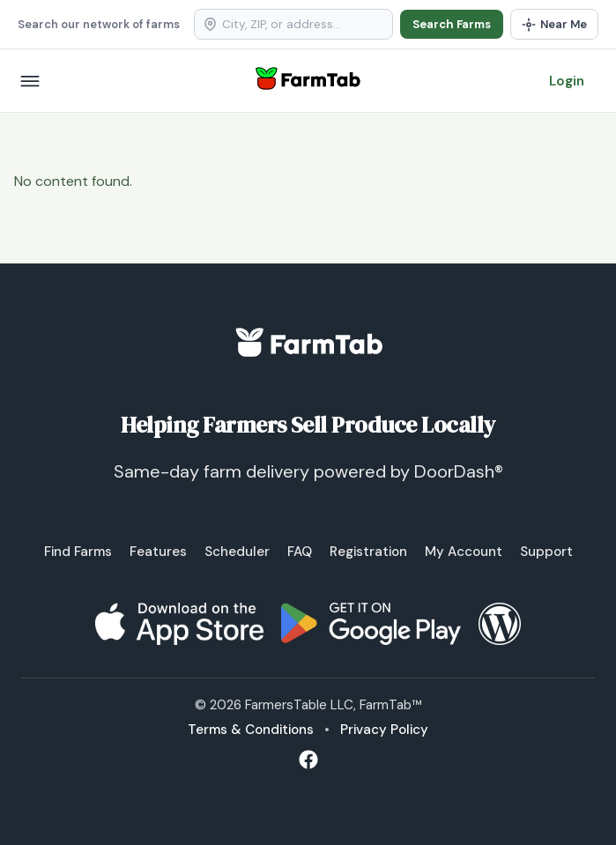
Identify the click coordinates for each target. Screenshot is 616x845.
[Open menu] (30, 81)
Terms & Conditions (251, 730)
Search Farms (452, 24)
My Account (464, 552)
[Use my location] (554, 24)
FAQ (300, 552)
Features (158, 552)
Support (546, 552)
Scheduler (237, 552)
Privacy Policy (384, 730)
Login (567, 81)
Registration (368, 552)
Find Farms (78, 552)
